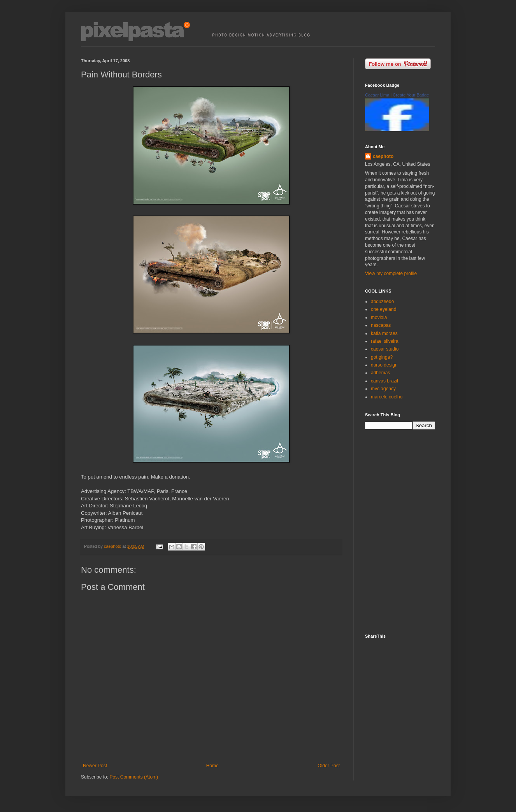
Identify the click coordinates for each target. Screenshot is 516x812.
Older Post (329, 766)
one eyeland (383, 309)
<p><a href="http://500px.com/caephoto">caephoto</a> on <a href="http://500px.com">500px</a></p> (406, 531)
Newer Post (95, 766)
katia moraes (384, 333)
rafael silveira (385, 341)
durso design (384, 365)
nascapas (381, 325)
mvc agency (383, 389)
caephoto (383, 156)
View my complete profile (391, 274)
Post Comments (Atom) (134, 777)
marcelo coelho (387, 397)
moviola (379, 317)
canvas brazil (384, 381)
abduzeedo (382, 302)
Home (212, 766)
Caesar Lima (377, 95)
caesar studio (385, 349)
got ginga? (382, 357)
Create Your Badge (411, 95)
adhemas (380, 373)
